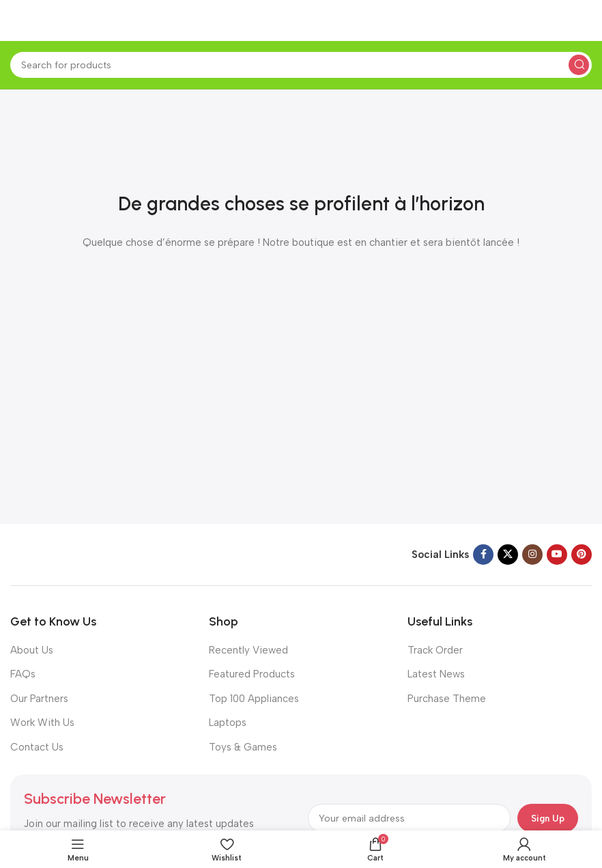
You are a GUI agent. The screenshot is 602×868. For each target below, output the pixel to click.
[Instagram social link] (532, 555)
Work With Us (42, 723)
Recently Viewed (248, 650)
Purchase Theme (447, 699)
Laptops (228, 723)
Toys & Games (243, 747)
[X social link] (508, 555)
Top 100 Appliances (254, 699)
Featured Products (252, 674)
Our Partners (39, 699)
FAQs (23, 674)
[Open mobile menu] (17, 20)
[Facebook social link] (483, 555)
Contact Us (37, 747)
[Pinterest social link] (582, 555)
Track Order (435, 650)
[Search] (301, 65)
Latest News (436, 674)
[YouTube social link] (557, 555)
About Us (32, 650)
